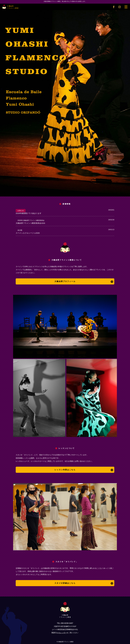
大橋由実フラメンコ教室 (10, 6)
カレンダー (62, 633)
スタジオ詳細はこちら (65, 583)
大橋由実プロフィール (65, 281)
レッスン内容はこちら (65, 470)
